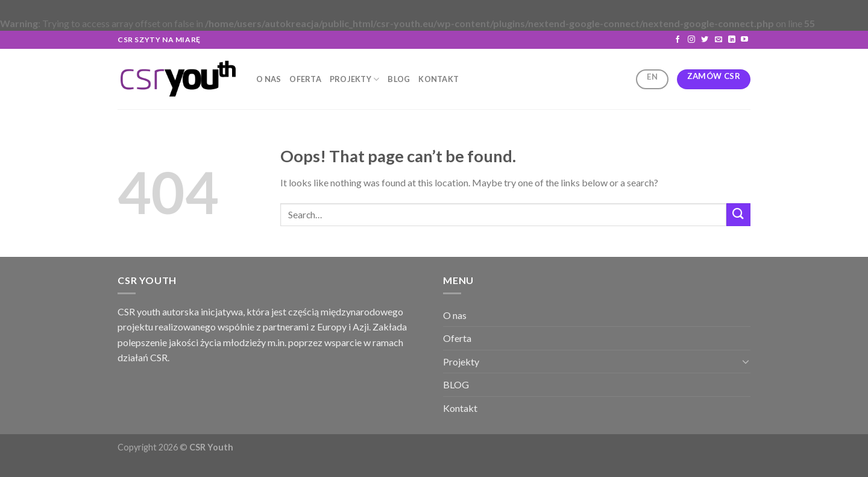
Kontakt (439, 79)
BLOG (399, 79)
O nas (269, 79)
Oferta (305, 79)
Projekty (355, 79)
